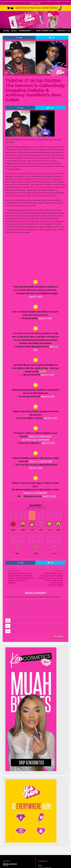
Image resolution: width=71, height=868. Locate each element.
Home (6, 30)
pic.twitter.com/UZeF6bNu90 (35, 440)
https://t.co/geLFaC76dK (41, 461)
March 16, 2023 (48, 396)
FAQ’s (40, 866)
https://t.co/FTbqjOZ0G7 (36, 493)
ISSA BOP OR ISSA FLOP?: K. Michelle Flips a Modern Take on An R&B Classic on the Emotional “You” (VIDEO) (20, 578)
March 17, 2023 (36, 297)
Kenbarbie (27, 30)
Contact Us (63, 30)
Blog (14, 30)
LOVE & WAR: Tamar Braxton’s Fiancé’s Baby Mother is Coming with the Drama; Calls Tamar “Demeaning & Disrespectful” (51, 579)
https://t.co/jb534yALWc (40, 436)
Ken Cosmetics (45, 30)
